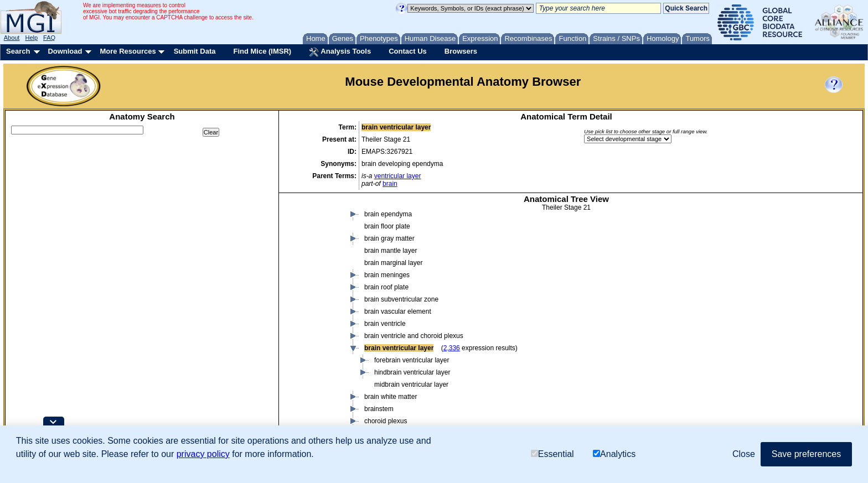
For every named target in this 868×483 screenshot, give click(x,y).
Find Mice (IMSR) (262, 51)
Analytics (614, 454)
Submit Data (195, 51)
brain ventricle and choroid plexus (414, 336)
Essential (552, 454)
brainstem (379, 409)
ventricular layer (398, 176)
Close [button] (744, 454)
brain (390, 184)
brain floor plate (387, 226)
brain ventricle (385, 324)
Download (65, 51)
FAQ (49, 38)
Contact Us (408, 51)
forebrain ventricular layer (412, 360)
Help (31, 38)
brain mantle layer (391, 251)
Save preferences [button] (806, 454)
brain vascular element (398, 311)
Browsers (461, 51)
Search (18, 51)
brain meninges (387, 275)
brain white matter (391, 397)
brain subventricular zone (401, 299)
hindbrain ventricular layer (412, 372)
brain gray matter (389, 238)
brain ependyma (388, 214)
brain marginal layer (393, 263)
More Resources (128, 51)
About (12, 38)
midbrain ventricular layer (411, 385)
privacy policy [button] (203, 454)
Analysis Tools (340, 52)
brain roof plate (386, 287)
